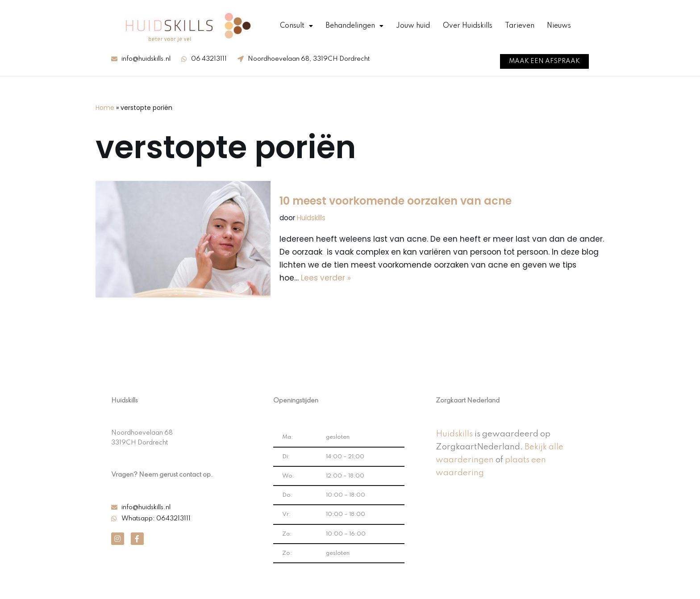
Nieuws (559, 26)
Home (105, 108)
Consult (296, 26)
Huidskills (311, 218)
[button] (544, 61)
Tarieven (520, 26)
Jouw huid (413, 26)
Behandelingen (354, 26)
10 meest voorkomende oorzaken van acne (396, 201)
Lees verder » (326, 278)
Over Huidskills (468, 26)
